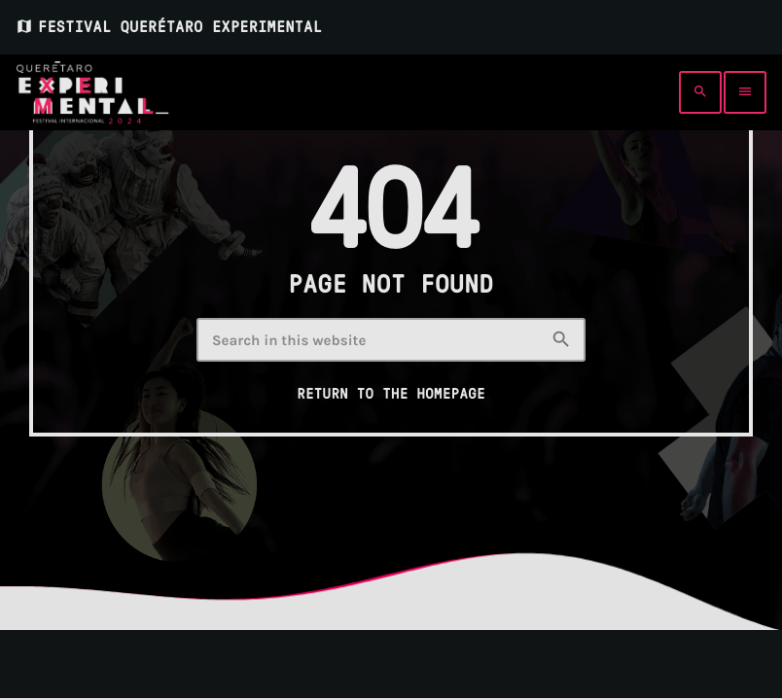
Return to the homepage (391, 394)
